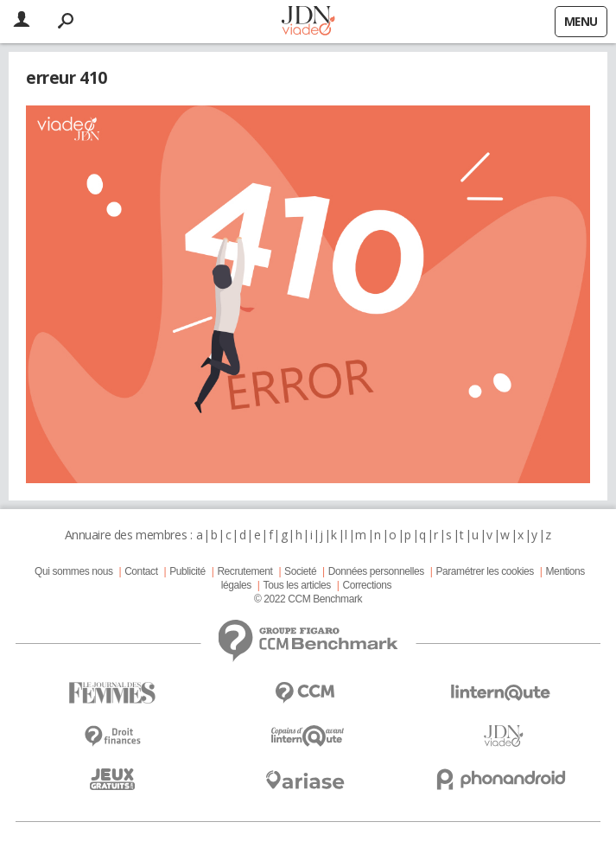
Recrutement (244, 571)
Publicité (187, 571)
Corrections (367, 585)
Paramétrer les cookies (484, 571)
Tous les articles (297, 585)
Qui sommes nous (73, 571)
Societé (300, 571)
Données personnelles (376, 571)
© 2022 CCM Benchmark (308, 599)
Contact (141, 571)
